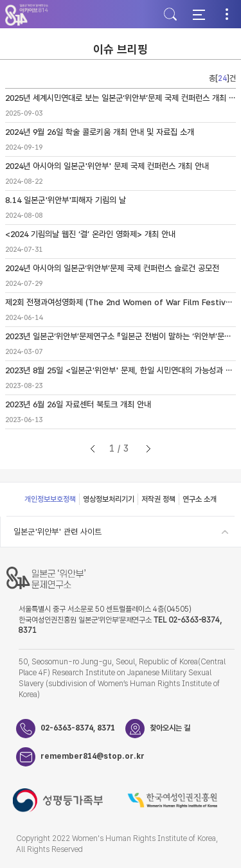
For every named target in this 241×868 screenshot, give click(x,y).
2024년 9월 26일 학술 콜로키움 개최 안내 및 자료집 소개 (100, 132)
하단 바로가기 (0, 0)
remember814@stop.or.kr (83, 756)
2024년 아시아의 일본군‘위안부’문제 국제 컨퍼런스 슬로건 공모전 (112, 268)
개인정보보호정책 (50, 499)
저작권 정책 (158, 499)
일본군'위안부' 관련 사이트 (58, 532)
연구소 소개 (200, 499)
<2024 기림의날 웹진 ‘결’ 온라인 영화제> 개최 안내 (90, 234)
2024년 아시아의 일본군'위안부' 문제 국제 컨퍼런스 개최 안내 (107, 166)
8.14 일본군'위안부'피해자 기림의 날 (66, 200)
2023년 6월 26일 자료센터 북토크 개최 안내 (78, 404)
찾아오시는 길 (170, 728)
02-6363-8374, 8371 (78, 728)
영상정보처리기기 (109, 499)
